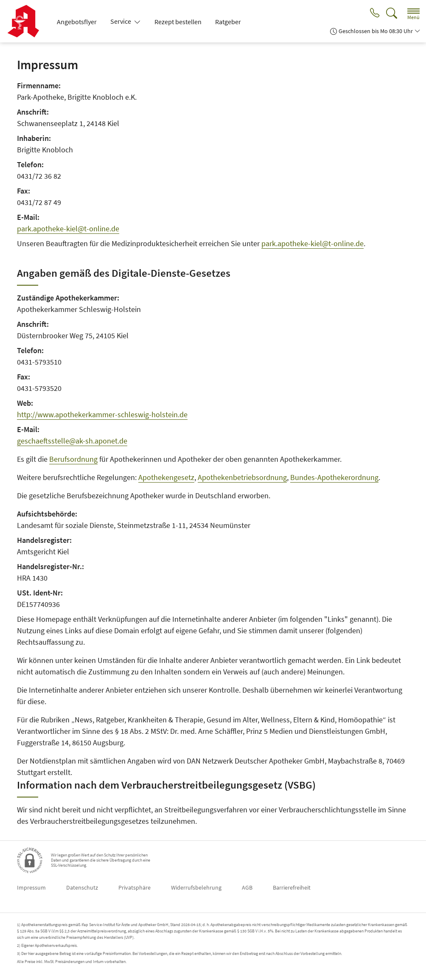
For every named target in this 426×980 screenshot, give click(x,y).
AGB (247, 887)
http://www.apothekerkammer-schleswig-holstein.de (102, 414)
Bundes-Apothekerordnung (334, 477)
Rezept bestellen (178, 22)
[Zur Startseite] (27, 21)
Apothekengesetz (166, 477)
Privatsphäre (135, 887)
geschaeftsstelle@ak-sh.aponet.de (72, 441)
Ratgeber (228, 22)
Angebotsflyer (77, 22)
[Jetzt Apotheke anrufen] (374, 14)
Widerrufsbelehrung (196, 887)
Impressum (31, 887)
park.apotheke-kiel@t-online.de (68, 229)
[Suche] (392, 13)
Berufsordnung (73, 459)
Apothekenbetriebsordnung (242, 477)
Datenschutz (82, 887)
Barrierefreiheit (292, 887)
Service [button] (121, 21)
